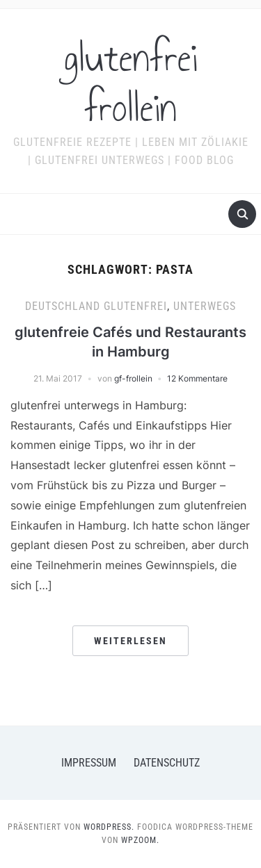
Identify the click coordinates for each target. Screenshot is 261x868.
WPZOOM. (140, 840)
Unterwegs (205, 306)
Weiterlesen (130, 641)
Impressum (89, 763)
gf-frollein (133, 378)
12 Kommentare (197, 378)
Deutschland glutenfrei (96, 306)
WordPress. (109, 827)
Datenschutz (167, 763)
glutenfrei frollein (131, 83)
